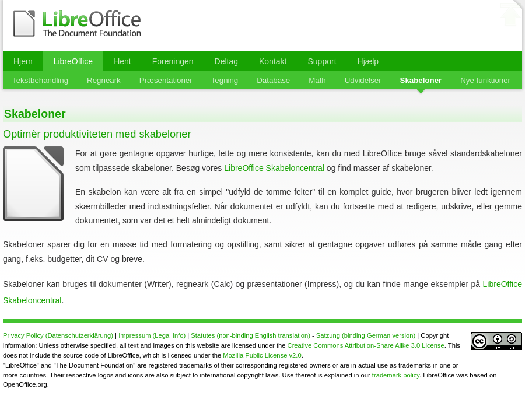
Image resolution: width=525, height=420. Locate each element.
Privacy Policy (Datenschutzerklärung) (58, 335)
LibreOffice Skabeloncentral (274, 168)
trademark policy (396, 375)
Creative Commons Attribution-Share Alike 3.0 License (366, 345)
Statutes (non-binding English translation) (251, 335)
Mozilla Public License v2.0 (262, 355)
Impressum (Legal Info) (152, 335)
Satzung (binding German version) (366, 335)
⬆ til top (511, 17)
